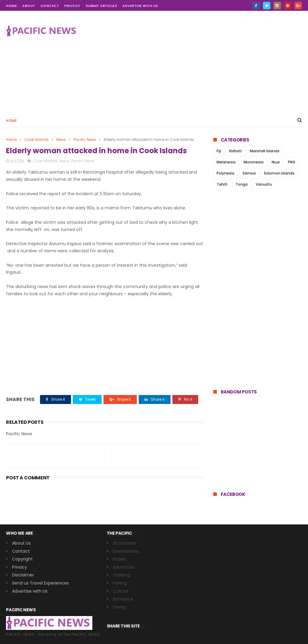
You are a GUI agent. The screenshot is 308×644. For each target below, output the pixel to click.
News (61, 140)
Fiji (219, 151)
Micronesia (254, 162)
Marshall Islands (265, 151)
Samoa (249, 173)
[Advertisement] (192, 62)
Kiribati (236, 151)
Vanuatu (264, 184)
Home (11, 121)
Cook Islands (37, 140)
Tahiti (222, 184)
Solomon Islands (279, 173)
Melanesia (226, 162)
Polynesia (225, 173)
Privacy (72, 6)
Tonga (242, 184)
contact (50, 6)
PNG (292, 162)
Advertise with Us (140, 6)
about (29, 6)
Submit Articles (102, 6)
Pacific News (85, 140)
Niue (276, 162)
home (11, 6)
